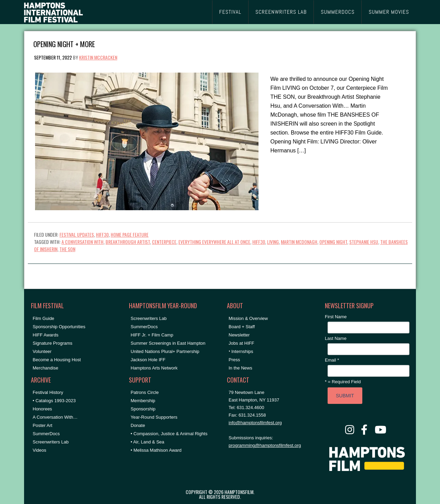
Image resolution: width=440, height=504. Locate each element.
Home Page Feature (130, 234)
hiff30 (259, 242)
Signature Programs (53, 343)
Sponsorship (143, 409)
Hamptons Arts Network (154, 368)
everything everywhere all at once (214, 242)
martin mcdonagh (299, 242)
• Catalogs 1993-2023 (54, 401)
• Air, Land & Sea (147, 442)
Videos (40, 450)
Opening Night (333, 242)
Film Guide (43, 318)
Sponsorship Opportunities (59, 327)
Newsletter (239, 335)
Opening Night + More (64, 44)
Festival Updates (77, 234)
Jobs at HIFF (241, 343)
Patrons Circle (145, 392)
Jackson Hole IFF (148, 360)
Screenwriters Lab (51, 442)
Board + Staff (242, 327)
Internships (242, 351)
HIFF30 (102, 234)
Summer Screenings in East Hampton (168, 343)
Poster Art (42, 425)
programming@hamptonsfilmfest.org (265, 445)
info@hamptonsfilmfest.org (255, 423)
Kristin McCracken (98, 57)
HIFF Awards (46, 335)
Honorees (42, 409)
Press (234, 360)
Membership (143, 401)
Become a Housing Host (57, 360)
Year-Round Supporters (154, 417)
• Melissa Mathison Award (156, 450)
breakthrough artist (128, 242)
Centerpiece (164, 242)
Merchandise (45, 368)
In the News (240, 368)
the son (67, 249)
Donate (138, 425)
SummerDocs (46, 434)
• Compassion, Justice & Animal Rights (169, 434)
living (273, 242)
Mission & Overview (248, 318)
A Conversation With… (55, 417)
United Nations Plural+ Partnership (165, 351)
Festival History (48, 392)
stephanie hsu (364, 242)
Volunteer (42, 351)
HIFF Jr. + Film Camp (152, 335)
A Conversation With (82, 242)
